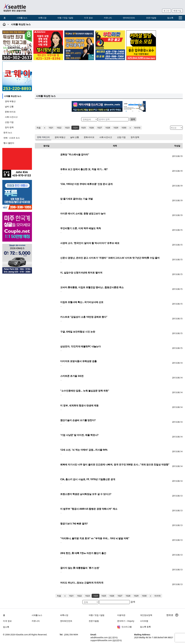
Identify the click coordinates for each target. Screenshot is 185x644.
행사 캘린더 (9, 143)
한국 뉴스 (8, 133)
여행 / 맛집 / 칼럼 (65, 18)
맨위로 (172, 615)
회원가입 (177, 11)
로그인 (166, 11)
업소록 (170, 18)
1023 (67, 128)
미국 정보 (88, 18)
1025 (83, 128)
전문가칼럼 (151, 18)
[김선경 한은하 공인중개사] (79, 45)
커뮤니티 (108, 18)
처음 (39, 128)
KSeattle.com (22, 635)
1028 (108, 128)
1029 (116, 128)
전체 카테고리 (43, 137)
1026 (91, 128)
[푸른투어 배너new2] (17, 195)
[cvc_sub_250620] (17, 163)
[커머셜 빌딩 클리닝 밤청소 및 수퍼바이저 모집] (141, 45)
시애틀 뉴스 (22, 18)
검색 (133, 119)
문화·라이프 (10, 112)
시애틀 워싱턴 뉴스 (13, 96)
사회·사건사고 (11, 117)
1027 (99, 128)
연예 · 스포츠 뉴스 (12, 138)
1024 (75, 128)
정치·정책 (9, 127)
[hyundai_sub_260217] (17, 259)
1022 (59, 128)
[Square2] (17, 45)
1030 (124, 128)
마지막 (137, 128)
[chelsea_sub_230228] (48, 45)
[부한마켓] (110, 45)
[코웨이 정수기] (17, 76)
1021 (51, 128)
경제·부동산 (10, 101)
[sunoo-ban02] (17, 227)
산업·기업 (9, 122)
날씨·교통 (9, 106)
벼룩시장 (42, 18)
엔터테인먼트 (129, 18)
